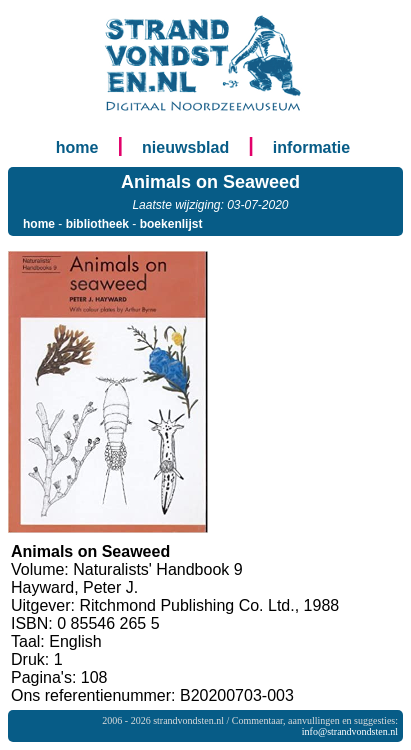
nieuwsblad (185, 147)
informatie (311, 147)
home (77, 147)
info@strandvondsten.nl (350, 731)
